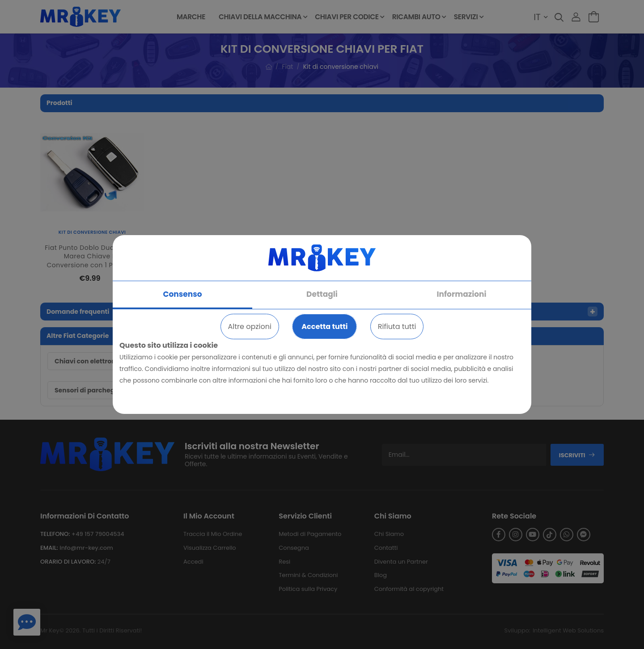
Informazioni (462, 294)
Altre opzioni (250, 327)
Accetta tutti (324, 327)
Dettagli (322, 294)
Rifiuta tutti (397, 327)
